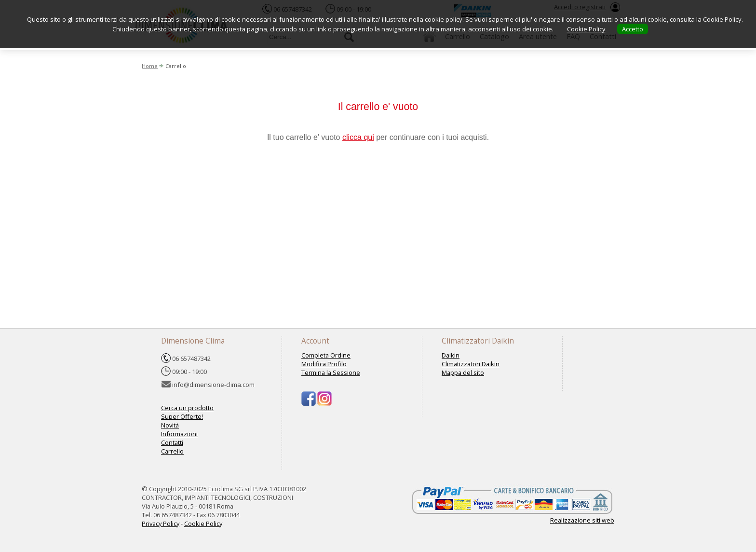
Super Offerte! (182, 416)
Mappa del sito (463, 373)
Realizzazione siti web (582, 520)
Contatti (172, 442)
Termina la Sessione (331, 373)
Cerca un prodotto (187, 408)
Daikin (451, 355)
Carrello (172, 451)
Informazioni (179, 434)
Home (150, 66)
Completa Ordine (326, 355)
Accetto (633, 29)
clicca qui (358, 137)
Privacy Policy (161, 524)
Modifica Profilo (324, 364)
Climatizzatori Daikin (471, 364)
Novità (170, 425)
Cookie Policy (203, 524)
